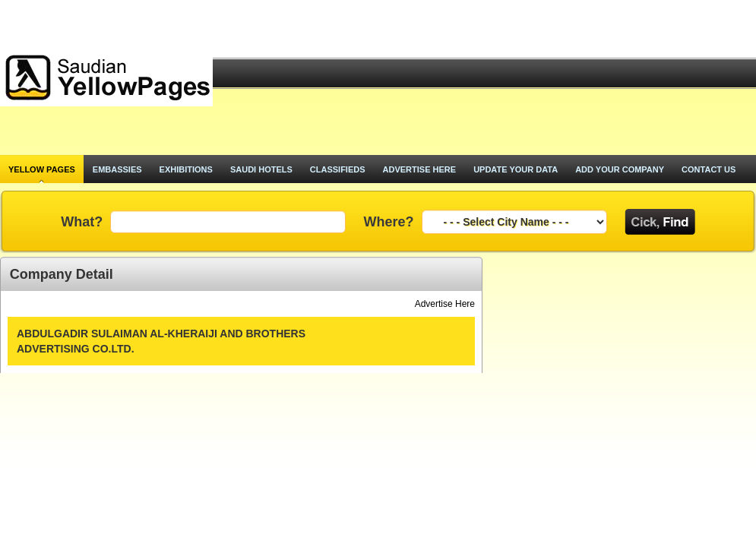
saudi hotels (261, 169)
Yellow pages (42, 169)
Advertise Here (445, 304)
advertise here (420, 169)
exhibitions (186, 169)
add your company (620, 169)
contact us (709, 169)
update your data (516, 169)
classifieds (338, 169)
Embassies (117, 169)
